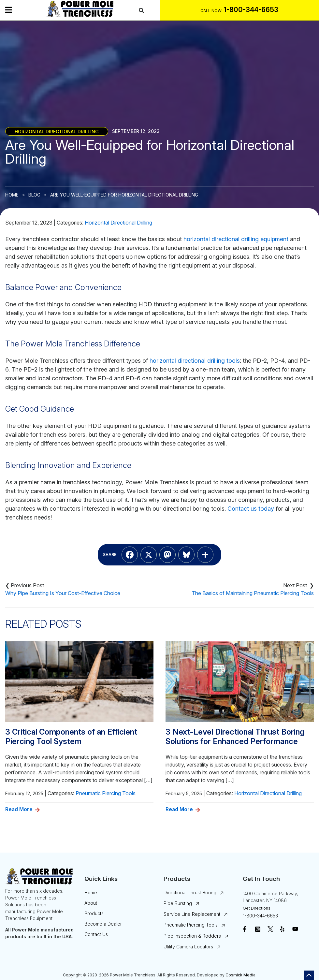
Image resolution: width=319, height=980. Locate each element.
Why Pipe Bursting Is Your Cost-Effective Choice (63, 593)
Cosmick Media (240, 975)
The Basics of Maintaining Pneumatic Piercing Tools (253, 593)
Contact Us (96, 934)
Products (94, 913)
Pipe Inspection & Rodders (192, 936)
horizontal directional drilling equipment (236, 239)
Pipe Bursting (178, 903)
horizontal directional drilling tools (195, 361)
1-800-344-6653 (260, 916)
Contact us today (251, 509)
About (91, 903)
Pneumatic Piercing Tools (106, 793)
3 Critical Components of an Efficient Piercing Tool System (71, 737)
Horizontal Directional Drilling (57, 131)
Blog (34, 195)
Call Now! (211, 11)
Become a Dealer (103, 924)
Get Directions (257, 908)
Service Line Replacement (192, 914)
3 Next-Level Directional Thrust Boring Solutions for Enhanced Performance (235, 737)
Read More (19, 809)
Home (12, 195)
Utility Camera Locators (188, 947)
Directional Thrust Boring (190, 892)
